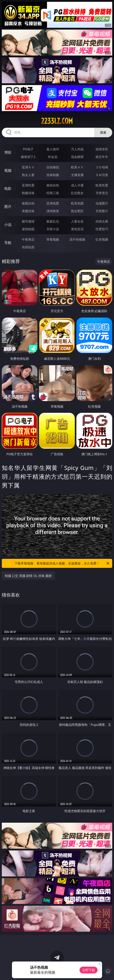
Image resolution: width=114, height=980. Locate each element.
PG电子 (28, 149)
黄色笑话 (77, 229)
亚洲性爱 (28, 185)
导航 (8, 243)
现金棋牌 (77, 157)
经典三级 (53, 193)
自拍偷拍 (53, 167)
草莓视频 (53, 239)
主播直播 (77, 175)
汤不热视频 (77, 239)
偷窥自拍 (28, 203)
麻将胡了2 (28, 157)
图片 (8, 207)
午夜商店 (28, 239)
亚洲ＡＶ (28, 167)
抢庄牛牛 (102, 157)
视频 (8, 170)
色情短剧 (28, 247)
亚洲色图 (53, 203)
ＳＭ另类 (102, 175)
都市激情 (28, 221)
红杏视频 (102, 239)
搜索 (103, 132)
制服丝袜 (28, 193)
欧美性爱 (102, 185)
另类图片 (102, 211)
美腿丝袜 (28, 211)
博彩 (8, 152)
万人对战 (77, 149)
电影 (8, 188)
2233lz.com (57, 121)
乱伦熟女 (77, 193)
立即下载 (89, 970)
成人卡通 (77, 185)
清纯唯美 (53, 211)
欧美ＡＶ (77, 167)
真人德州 (53, 149)
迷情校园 (28, 229)
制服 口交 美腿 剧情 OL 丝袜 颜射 (28, 576)
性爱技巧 (102, 229)
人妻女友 (77, 221)
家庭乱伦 (53, 221)
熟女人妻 (28, 175)
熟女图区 (77, 211)
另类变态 (102, 193)
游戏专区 (102, 149)
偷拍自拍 (53, 185)
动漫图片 (102, 203)
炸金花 (53, 157)
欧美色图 (77, 203)
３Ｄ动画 (102, 167)
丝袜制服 (53, 175)
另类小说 (53, 229)
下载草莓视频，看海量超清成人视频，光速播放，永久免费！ (62, 563)
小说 (8, 225)
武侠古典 (102, 221)
